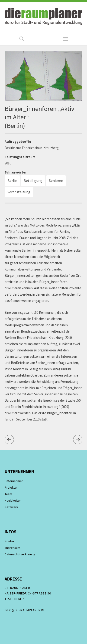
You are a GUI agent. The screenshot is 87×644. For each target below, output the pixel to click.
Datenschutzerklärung (20, 554)
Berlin (12, 180)
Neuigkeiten (13, 501)
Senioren (56, 180)
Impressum (12, 548)
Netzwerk (11, 507)
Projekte (11, 487)
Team (8, 494)
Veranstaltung (19, 192)
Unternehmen (14, 481)
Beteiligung (33, 180)
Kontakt (10, 541)
